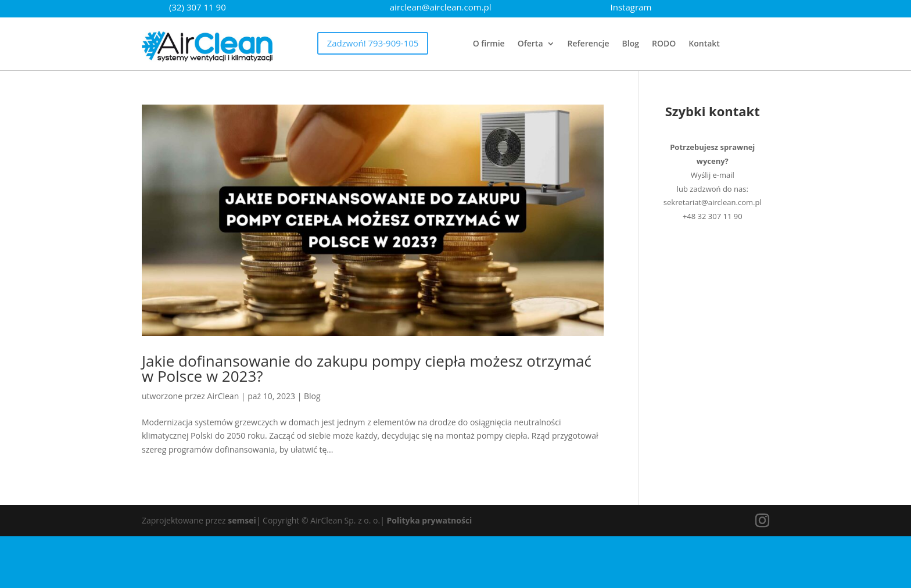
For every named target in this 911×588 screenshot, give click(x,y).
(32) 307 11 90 (198, 7)
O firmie (489, 44)
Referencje (589, 44)
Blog (631, 44)
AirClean (223, 396)
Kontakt (704, 44)
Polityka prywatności (430, 520)
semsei (242, 520)
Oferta (530, 44)
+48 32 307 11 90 (713, 216)
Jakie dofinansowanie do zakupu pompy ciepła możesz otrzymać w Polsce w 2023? (367, 368)
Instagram (631, 7)
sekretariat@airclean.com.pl (713, 202)
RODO (664, 44)
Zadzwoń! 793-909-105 (373, 43)
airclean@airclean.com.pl (441, 7)
